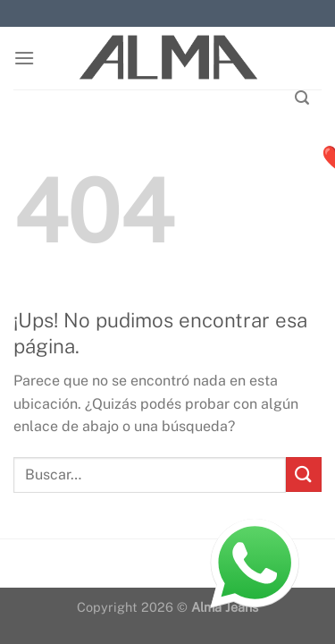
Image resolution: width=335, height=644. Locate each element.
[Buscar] (302, 98)
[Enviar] (304, 475)
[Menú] (24, 58)
